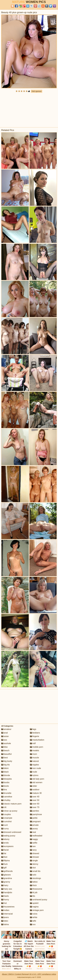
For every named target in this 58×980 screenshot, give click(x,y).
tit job (34, 892)
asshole (6, 743)
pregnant (35, 821)
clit (4, 807)
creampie (7, 818)
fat (4, 853)
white (34, 917)
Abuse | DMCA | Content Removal (15, 974)
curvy (5, 829)
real (33, 832)
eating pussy (8, 836)
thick (33, 885)
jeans (5, 917)
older (34, 786)
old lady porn (37, 779)
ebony (5, 839)
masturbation (37, 740)
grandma (7, 878)
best (5, 758)
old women (36, 782)
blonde (6, 775)
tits (33, 896)
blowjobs (7, 779)
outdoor (35, 790)
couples (6, 814)
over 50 (35, 800)
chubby (6, 800)
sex (33, 846)
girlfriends (7, 871)
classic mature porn (11, 804)
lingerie (35, 736)
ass (4, 740)
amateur (6, 729)
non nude (35, 768)
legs (33, 729)
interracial (7, 914)
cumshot (6, 821)
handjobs (7, 892)
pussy (34, 829)
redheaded (36, 836)
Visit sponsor (37, 91)
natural (34, 761)
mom (34, 754)
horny (5, 900)
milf (33, 743)
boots (5, 786)
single (34, 861)
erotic (5, 843)
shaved (35, 853)
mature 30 (36, 793)
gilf (4, 868)
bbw (4, 747)
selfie (34, 843)
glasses (6, 875)
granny (6, 882)
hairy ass (7, 889)
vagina (34, 907)
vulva (34, 914)
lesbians (35, 733)
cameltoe (7, 797)
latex (5, 921)
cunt (5, 825)
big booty (7, 761)
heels (5, 896)
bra (4, 790)
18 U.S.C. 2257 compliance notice (43, 974)
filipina (5, 861)
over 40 (35, 797)
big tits (6, 765)
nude (34, 772)
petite (34, 818)
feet (4, 857)
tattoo (34, 882)
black (5, 772)
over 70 (35, 807)
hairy (5, 885)
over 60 (35, 804)
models (35, 750)
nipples (34, 765)
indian (5, 910)
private (34, 825)
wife (33, 921)
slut (33, 868)
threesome (36, 889)
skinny (34, 864)
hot (4, 903)
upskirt (34, 903)
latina (5, 924)
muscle (34, 758)
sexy (33, 850)
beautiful (6, 754)
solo (33, 875)
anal (5, 733)
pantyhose (36, 814)
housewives (8, 907)
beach (5, 750)
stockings (35, 878)
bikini (5, 768)
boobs (5, 782)
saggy (34, 839)
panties (35, 811)
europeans (7, 846)
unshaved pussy (39, 900)
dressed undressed (11, 832)
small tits (35, 871)
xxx (33, 924)
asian (5, 736)
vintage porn (37, 910)
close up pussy (9, 811)
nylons (34, 775)
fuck (4, 864)
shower (35, 857)
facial (5, 850)
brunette (6, 793)
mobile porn (37, 747)
